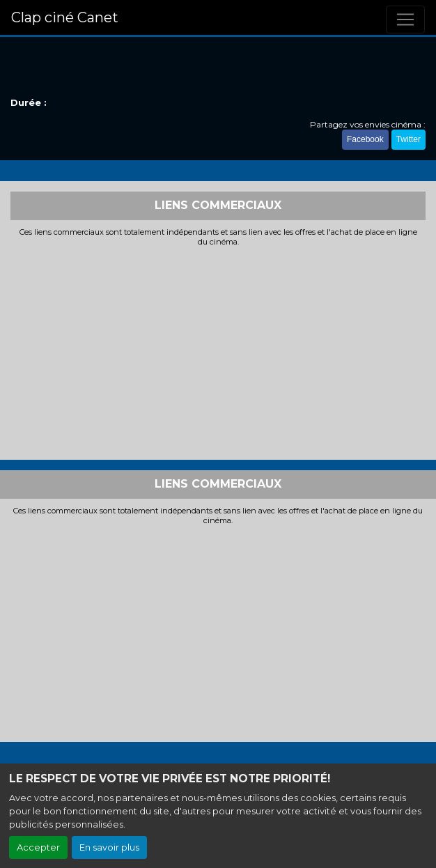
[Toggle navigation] (405, 20)
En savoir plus (109, 847)
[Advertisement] (218, 352)
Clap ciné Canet (65, 17)
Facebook (365, 139)
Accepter (38, 847)
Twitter (408, 139)
